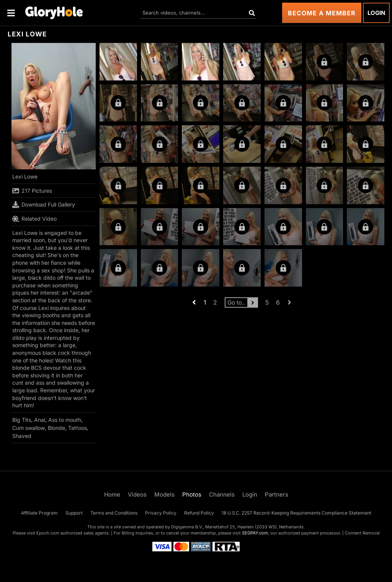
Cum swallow (29, 428)
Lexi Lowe (25, 176)
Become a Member (322, 13)
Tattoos (78, 428)
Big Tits (22, 420)
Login (376, 13)
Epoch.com (48, 533)
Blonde (56, 428)
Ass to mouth (65, 420)
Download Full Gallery (44, 205)
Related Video (34, 219)
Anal (40, 420)
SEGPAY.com (255, 533)
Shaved (22, 436)
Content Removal (362, 533)
